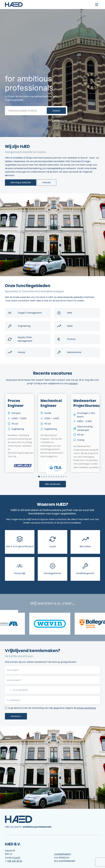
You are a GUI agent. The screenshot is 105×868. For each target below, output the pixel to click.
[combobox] (8, 690)
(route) (16, 858)
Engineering (24, 326)
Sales (70, 326)
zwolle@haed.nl (62, 854)
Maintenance (74, 352)
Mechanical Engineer (51, 403)
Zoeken (56, 111)
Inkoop (21, 352)
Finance (71, 339)
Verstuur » (16, 716)
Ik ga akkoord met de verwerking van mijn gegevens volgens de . (52, 708)
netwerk (73, 384)
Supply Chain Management (25, 339)
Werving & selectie (21, 182)
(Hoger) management (30, 313)
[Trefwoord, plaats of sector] (27, 111)
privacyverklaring (86, 708)
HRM (69, 313)
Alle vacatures (59, 121)
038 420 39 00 (15, 861)
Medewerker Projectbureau (86, 403)
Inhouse (47, 182)
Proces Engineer (16, 403)
